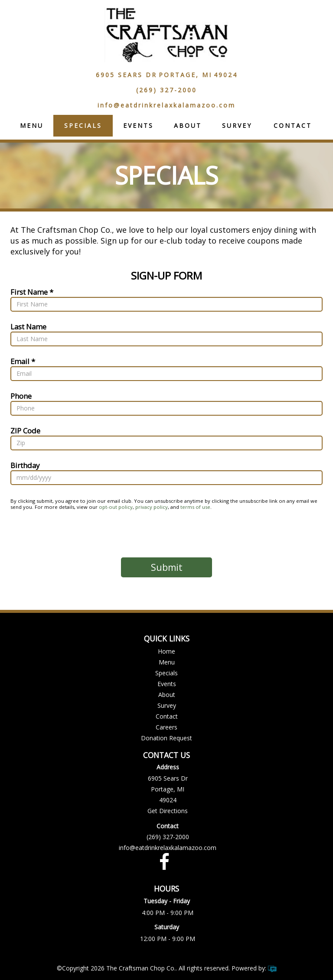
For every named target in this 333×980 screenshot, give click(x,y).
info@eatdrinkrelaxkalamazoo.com (166, 105)
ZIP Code (25, 430)
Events (138, 125)
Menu (32, 125)
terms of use (195, 507)
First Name (29, 291)
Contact (293, 125)
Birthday (25, 465)
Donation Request (166, 738)
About (188, 125)
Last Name (28, 326)
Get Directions (168, 811)
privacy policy (152, 507)
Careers (166, 727)
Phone (21, 396)
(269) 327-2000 (166, 90)
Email (20, 361)
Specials (83, 125)
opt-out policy (116, 507)
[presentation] (166, 534)
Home (166, 651)
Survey (237, 125)
